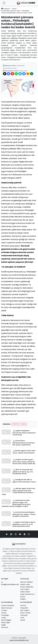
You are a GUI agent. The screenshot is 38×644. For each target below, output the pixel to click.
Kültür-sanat (25, 613)
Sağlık (4, 625)
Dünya (14, 9)
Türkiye (4, 610)
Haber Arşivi (25, 584)
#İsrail (24, 424)
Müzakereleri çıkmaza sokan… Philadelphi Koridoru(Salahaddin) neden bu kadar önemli (17, 12)
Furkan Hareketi (8, 606)
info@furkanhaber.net (10, 584)
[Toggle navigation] (4, 3)
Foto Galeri (25, 589)
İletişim (23, 599)
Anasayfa (6, 9)
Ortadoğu (5, 615)
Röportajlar (6, 622)
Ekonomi (5, 627)
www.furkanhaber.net (19, 640)
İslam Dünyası (7, 608)
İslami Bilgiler (6, 620)
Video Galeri (25, 592)
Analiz (4, 618)
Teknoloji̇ (24, 615)
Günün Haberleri (27, 587)
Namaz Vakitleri (26, 582)
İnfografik (24, 608)
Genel (23, 620)
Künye (23, 597)
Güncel (23, 606)
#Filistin (15, 424)
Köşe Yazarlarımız (27, 594)
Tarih (22, 618)
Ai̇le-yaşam (25, 610)
